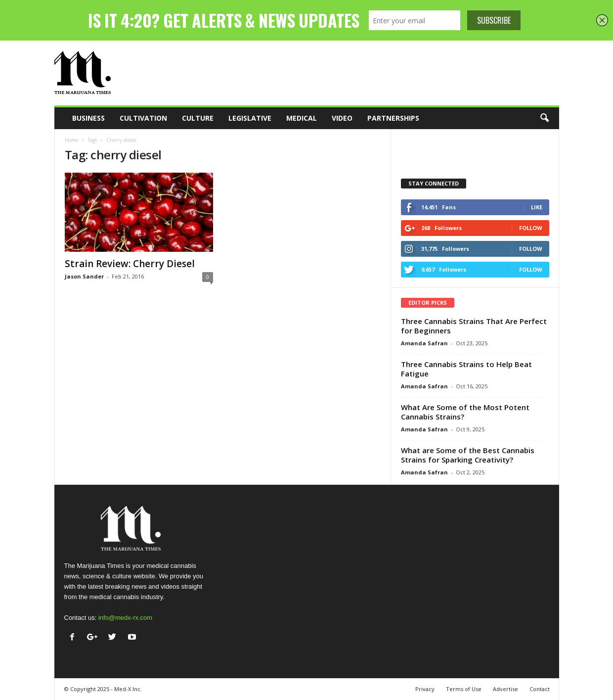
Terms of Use (464, 689)
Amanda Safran (424, 343)
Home (71, 140)
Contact (540, 689)
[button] (544, 118)
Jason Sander (84, 276)
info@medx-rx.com (125, 618)
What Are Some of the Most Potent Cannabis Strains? (465, 412)
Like (537, 207)
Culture (198, 118)
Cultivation (143, 118)
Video (342, 118)
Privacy (425, 689)
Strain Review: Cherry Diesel (130, 264)
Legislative (250, 118)
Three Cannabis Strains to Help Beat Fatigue (466, 369)
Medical (302, 118)
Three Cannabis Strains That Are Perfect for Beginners (474, 326)
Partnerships (393, 118)
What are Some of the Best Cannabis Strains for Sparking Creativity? (468, 455)
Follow (531, 228)
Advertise (505, 689)
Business (88, 118)
